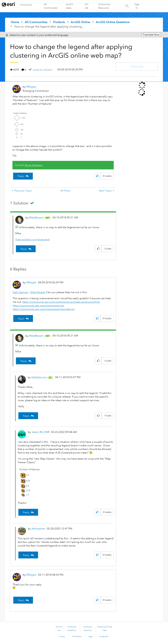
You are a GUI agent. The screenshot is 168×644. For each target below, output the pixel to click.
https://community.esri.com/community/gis (38, 306)
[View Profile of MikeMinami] (36, 218)
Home (15, 22)
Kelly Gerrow (20, 292)
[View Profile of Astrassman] (38, 529)
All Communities (51, 6)
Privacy (62, 636)
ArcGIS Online (80, 22)
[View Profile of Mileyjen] (31, 87)
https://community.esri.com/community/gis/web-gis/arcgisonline (61, 302)
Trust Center (77, 636)
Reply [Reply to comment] (24, 249)
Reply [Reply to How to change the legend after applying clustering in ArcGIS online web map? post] (21, 176)
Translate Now (151, 35)
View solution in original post (32, 239)
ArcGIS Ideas (70, 6)
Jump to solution (42, 70)
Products (59, 22)
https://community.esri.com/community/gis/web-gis (44, 309)
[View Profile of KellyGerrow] (39, 377)
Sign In (137, 6)
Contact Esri (104, 636)
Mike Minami (38, 292)
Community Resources (104, 6)
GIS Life (87, 6)
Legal (90, 636)
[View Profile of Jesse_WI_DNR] (41, 432)
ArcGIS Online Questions (113, 22)
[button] (98, 176)
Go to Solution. (34, 165)
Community (26, 5)
